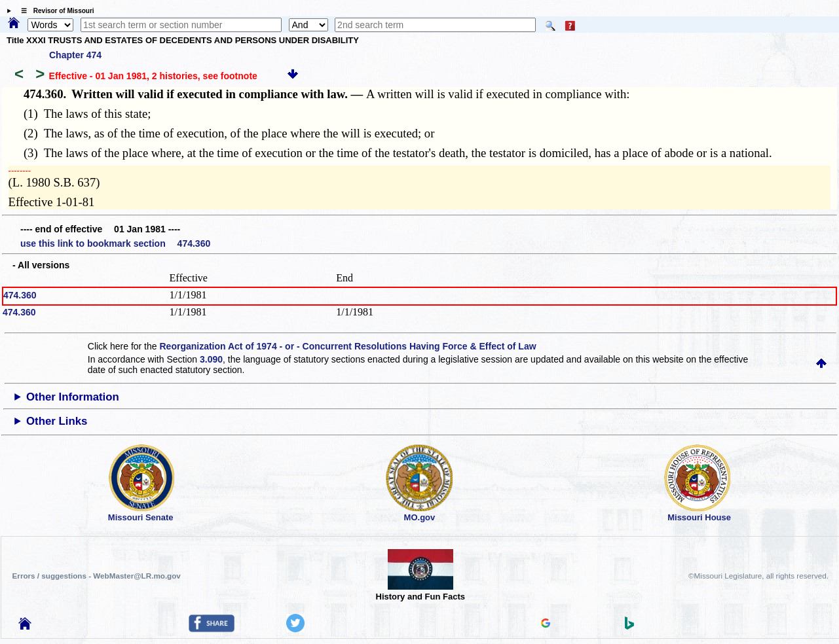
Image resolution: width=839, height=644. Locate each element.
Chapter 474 (75, 55)
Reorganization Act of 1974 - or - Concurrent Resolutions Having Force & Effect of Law (347, 346)
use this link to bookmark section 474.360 (115, 243)
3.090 (211, 359)
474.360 (20, 295)
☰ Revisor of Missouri (54, 11)
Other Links (57, 421)
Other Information (73, 397)
